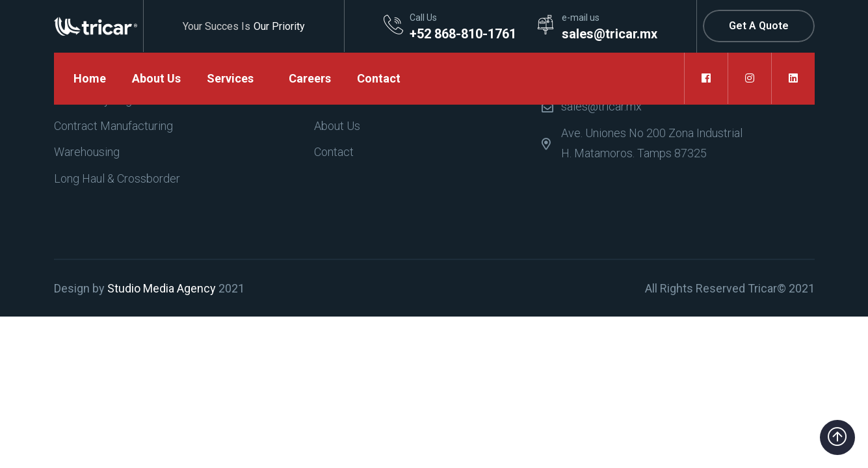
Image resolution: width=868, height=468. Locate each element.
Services (230, 78)
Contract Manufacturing (113, 126)
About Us (156, 78)
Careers (310, 78)
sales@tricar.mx (601, 106)
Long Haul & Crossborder (117, 178)
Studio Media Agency (162, 288)
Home (90, 78)
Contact (379, 78)
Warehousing (87, 152)
